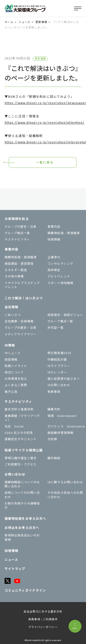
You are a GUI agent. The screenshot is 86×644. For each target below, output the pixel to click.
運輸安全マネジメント (21, 439)
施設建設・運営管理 (19, 264)
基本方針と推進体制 (19, 409)
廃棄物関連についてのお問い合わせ (22, 484)
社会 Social (14, 426)
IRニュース (12, 353)
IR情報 (10, 345)
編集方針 (54, 409)
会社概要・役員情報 (19, 321)
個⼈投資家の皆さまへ (64, 379)
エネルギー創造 (16, 270)
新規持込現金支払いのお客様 (22, 537)
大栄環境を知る (17, 219)
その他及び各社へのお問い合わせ (65, 495)
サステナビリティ (17, 239)
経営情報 (11, 360)
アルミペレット (59, 276)
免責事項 (54, 392)
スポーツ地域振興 (60, 283)
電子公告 (11, 392)
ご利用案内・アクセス (21, 464)
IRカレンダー (57, 372)
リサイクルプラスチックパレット (22, 285)
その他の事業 (14, 276)
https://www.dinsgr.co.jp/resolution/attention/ (45, 123)
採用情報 (54, 239)
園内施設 (54, 458)
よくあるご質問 (16, 385)
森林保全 (54, 270)
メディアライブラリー (21, 334)
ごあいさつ (13, 315)
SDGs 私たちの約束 (19, 433)
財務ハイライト (16, 366)
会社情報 (11, 307)
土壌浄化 (54, 257)
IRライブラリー (59, 366)
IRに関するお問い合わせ (65, 482)
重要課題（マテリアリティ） (22, 418)
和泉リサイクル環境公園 (24, 450)
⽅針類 (52, 439)
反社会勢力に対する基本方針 (43, 612)
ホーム (9, 22)
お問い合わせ (15, 475)
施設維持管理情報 (60, 433)
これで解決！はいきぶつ (24, 298)
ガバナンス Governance (66, 426)
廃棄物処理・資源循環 (64, 233)
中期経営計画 (57, 360)
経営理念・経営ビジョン (65, 315)
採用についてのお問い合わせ (22, 495)
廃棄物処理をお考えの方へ (25, 519)
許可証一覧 (55, 328)
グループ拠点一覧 (17, 233)
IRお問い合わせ (59, 385)
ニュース (24, 22)
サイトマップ (15, 569)
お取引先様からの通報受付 (22, 506)
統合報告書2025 (59, 353)
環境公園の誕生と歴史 (21, 458)
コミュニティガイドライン (25, 591)
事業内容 (54, 227)
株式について (14, 372)
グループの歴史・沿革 (21, 227)
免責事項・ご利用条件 (43, 619)
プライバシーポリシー (43, 627)
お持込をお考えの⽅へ (22, 528)
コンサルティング (60, 264)
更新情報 (41, 22)
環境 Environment (62, 416)
